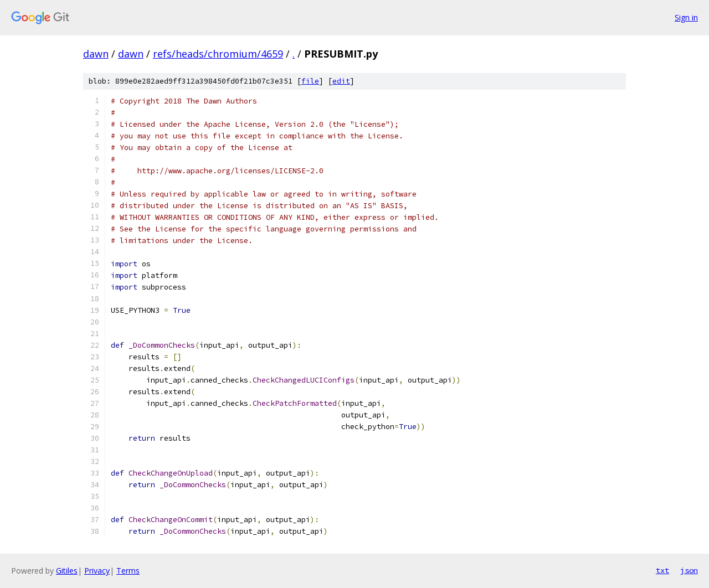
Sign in (686, 17)
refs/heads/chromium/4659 (218, 54)
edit (341, 81)
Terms (128, 571)
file (310, 81)
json (689, 570)
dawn (96, 54)
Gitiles (67, 571)
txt (662, 570)
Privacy (97, 571)
